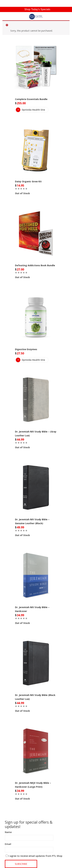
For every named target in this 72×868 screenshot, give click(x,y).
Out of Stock (22, 193)
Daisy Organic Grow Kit (28, 181)
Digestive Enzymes (26, 349)
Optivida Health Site (30, 110)
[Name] (29, 838)
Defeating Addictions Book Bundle (35, 265)
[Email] (29, 850)
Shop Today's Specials (37, 9)
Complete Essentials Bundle (31, 99)
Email (8, 844)
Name (8, 832)
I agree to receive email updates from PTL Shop (35, 856)
